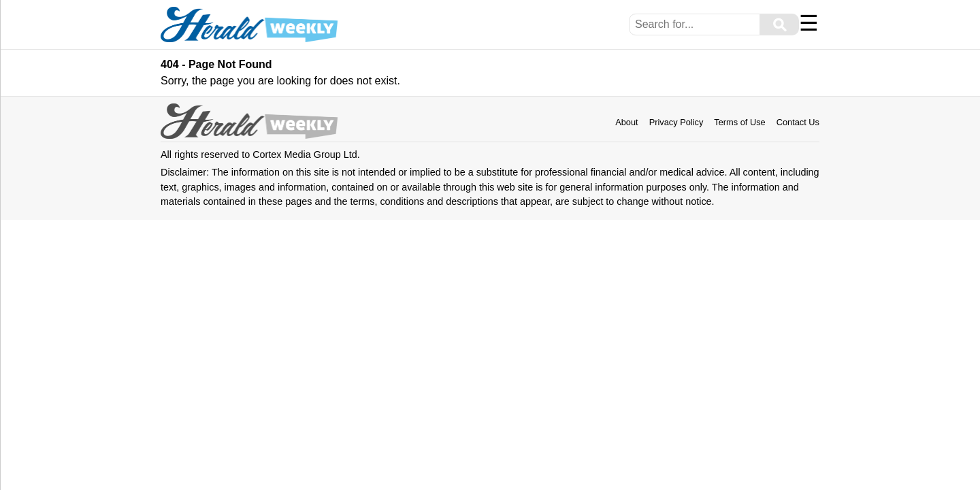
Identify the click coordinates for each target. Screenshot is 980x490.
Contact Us (798, 122)
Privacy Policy (676, 122)
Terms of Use (739, 122)
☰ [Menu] (809, 23)
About (626, 122)
